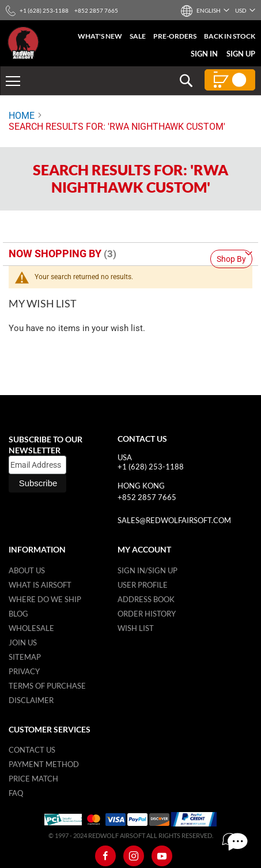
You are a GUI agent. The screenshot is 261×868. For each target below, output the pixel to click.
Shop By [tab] (231, 259)
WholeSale (31, 628)
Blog (18, 614)
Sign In (204, 54)
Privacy (24, 671)
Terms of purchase (47, 686)
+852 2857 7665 (147, 497)
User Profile (143, 585)
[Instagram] (134, 856)
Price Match (33, 779)
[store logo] (23, 43)
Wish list (136, 628)
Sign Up (241, 54)
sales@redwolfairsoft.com (174, 520)
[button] (208, 10)
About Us (27, 570)
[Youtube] (162, 856)
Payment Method (44, 764)
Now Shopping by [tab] (55, 253)
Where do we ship (45, 599)
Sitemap (25, 657)
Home (22, 116)
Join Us (23, 642)
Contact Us (32, 750)
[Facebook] (105, 856)
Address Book (146, 599)
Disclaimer (31, 700)
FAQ (16, 793)
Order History (147, 614)
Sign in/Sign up (147, 570)
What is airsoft (40, 585)
